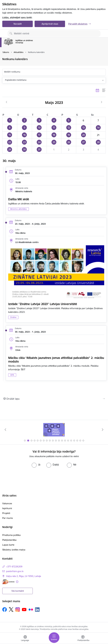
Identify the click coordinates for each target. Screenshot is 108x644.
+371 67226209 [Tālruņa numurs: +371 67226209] (14, 567)
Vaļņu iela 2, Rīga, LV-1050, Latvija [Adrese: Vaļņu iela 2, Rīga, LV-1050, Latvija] (24, 576)
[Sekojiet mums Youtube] (24, 609)
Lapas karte (8, 545)
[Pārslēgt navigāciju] (54, 638)
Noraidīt (18, 24)
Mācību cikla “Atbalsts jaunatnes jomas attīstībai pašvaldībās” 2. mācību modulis (56, 360)
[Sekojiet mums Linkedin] (37, 610)
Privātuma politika (11, 535)
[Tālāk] (103, 430)
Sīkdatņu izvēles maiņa (14, 550)
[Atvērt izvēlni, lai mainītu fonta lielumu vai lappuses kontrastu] (83, 639)
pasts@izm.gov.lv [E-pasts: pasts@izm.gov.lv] (15, 571)
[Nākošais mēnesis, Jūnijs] (102, 102)
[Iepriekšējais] (5, 430)
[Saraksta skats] (104, 90)
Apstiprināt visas (50, 24)
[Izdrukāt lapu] (54, 399)
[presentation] (54, 477)
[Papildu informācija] (17, 582)
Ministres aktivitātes (19, 209)
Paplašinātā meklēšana (16, 80)
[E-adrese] (8, 582)
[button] (10, 121)
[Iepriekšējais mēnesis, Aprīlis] (6, 102)
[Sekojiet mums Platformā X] (11, 609)
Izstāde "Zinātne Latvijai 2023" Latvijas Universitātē (43, 304)
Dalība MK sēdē (19, 199)
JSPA (12, 375)
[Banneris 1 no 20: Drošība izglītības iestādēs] (54, 430)
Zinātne (13, 317)
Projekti (6, 513)
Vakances (7, 503)
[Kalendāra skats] (97, 90)
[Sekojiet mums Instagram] (18, 610)
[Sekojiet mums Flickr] (31, 609)
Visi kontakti (18, 591)
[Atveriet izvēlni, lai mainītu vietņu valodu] (25, 639)
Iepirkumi (7, 508)
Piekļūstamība (9, 540)
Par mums (8, 518)
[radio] (36, 465)
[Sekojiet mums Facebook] (5, 609)
